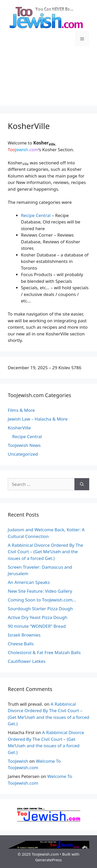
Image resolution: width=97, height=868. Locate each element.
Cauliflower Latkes (27, 661)
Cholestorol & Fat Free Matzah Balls (44, 652)
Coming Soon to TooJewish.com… (42, 600)
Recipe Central (36, 215)
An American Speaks (29, 582)
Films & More (21, 410)
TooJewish (18, 761)
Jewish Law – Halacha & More (38, 419)
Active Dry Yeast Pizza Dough (38, 617)
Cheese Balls (21, 644)
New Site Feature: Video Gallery (40, 591)
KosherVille (19, 428)
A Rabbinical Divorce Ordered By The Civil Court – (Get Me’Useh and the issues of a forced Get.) (45, 552)
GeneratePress (48, 860)
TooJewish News (24, 445)
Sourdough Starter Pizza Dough (40, 609)
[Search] (82, 484)
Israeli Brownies (24, 635)
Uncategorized (23, 454)
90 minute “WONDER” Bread (37, 626)
